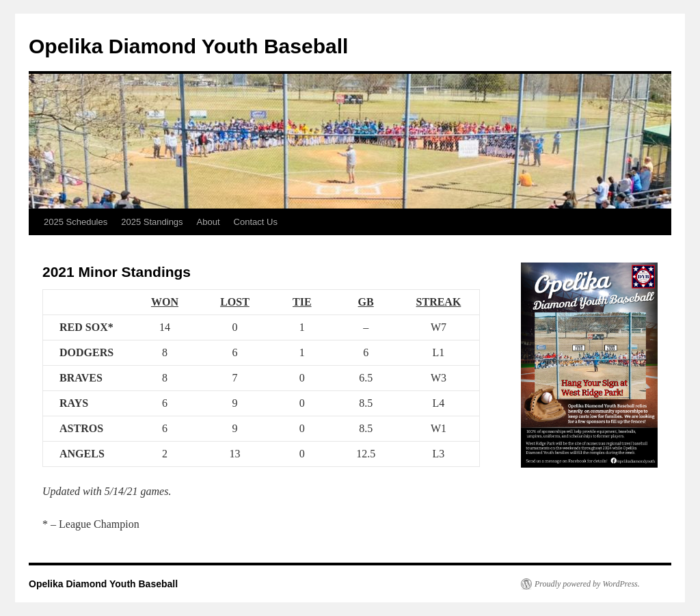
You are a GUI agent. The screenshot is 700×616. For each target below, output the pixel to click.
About (208, 222)
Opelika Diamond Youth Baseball (188, 46)
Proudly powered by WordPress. (587, 584)
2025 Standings (152, 222)
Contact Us (256, 222)
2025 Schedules (76, 222)
